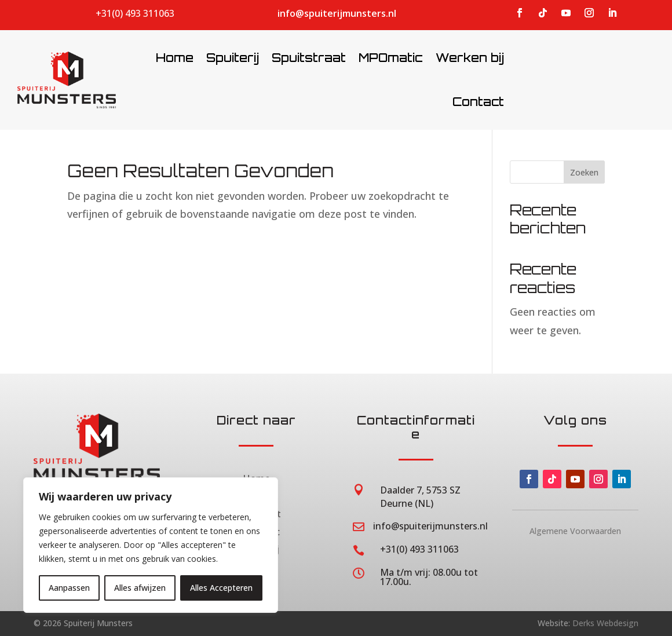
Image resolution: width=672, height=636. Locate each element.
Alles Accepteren (221, 588)
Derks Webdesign (605, 623)
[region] (151, 545)
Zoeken (584, 172)
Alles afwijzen (140, 588)
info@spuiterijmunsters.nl (337, 13)
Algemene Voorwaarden (575, 531)
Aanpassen (69, 588)
